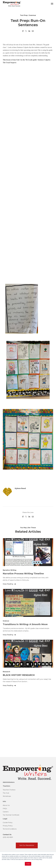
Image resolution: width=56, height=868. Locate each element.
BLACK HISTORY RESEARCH (19, 736)
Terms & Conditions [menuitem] (10, 829)
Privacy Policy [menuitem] (8, 826)
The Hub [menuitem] (6, 793)
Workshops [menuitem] (7, 796)
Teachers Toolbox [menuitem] (9, 790)
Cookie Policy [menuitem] (8, 822)
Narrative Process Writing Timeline (23, 635)
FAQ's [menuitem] (5, 809)
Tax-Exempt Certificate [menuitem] (11, 815)
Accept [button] (28, 864)
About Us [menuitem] (6, 805)
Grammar (32, 15)
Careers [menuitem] (6, 812)
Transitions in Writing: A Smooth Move (25, 685)
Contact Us (7, 835)
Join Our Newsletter (27, 845)
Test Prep (24, 15)
